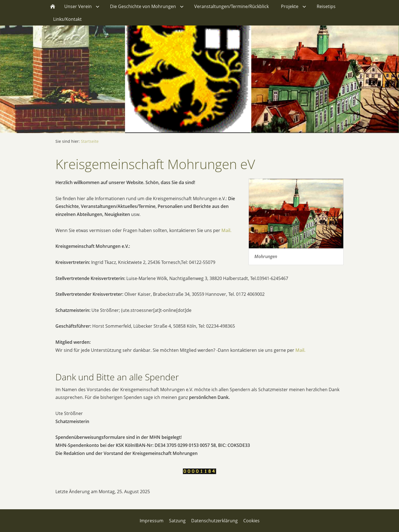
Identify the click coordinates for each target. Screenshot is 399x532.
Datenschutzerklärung (214, 521)
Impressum (152, 521)
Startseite (90, 141)
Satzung (177, 521)
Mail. (226, 230)
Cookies (251, 521)
